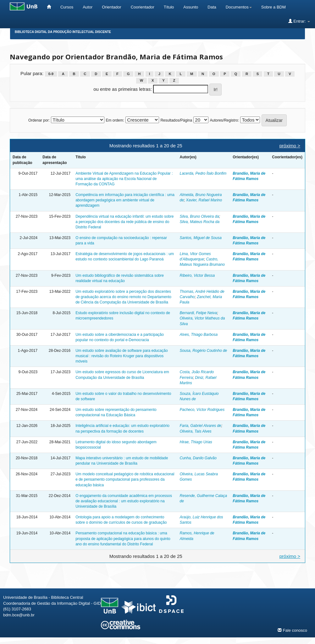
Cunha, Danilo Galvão (198, 458)
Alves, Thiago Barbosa (199, 335)
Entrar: (299, 21)
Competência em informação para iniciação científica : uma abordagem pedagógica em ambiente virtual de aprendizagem (125, 200)
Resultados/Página (176, 120)
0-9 (51, 74)
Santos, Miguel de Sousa (200, 238)
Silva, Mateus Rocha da (199, 222)
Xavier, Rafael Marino (204, 200)
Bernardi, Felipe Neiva (198, 313)
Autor (88, 7)
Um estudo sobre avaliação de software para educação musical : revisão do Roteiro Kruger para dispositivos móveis (122, 356)
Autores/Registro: (224, 120)
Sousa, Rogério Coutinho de (203, 351)
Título (169, 7)
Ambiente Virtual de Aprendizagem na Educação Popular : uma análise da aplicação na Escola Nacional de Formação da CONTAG (124, 179)
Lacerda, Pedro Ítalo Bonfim (203, 173)
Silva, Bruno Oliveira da (199, 216)
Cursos (67, 7)
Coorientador (143, 7)
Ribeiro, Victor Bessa (197, 276)
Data (212, 7)
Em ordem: (115, 120)
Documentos (239, 7)
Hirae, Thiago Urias (196, 442)
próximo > (290, 146)
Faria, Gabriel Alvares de (200, 426)
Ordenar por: (39, 120)
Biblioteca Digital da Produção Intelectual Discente (63, 32)
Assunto (191, 7)
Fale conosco (292, 630)
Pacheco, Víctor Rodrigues (202, 410)
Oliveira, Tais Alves (195, 431)
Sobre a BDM (274, 7)
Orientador (111, 7)
